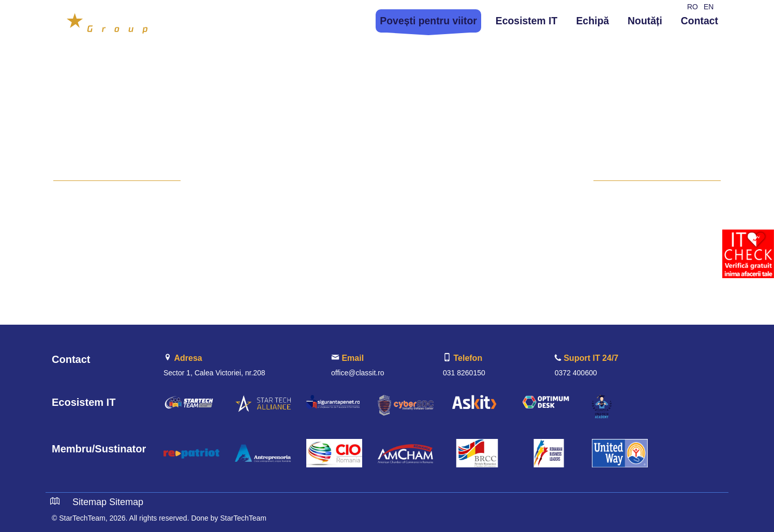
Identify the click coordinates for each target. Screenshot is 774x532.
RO (693, 7)
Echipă (592, 21)
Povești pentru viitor (428, 21)
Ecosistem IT (527, 21)
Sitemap (90, 502)
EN (709, 7)
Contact (699, 21)
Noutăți (645, 21)
